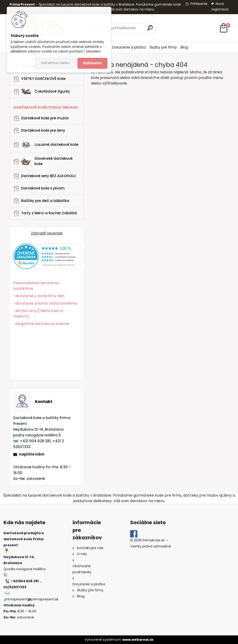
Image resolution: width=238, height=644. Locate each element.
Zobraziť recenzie (47, 233)
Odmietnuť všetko (55, 63)
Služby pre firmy (163, 47)
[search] (150, 28)
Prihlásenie (199, 4)
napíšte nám (32, 454)
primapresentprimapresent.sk (31, 599)
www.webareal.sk (138, 640)
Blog (184, 47)
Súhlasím (92, 63)
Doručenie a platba (129, 47)
